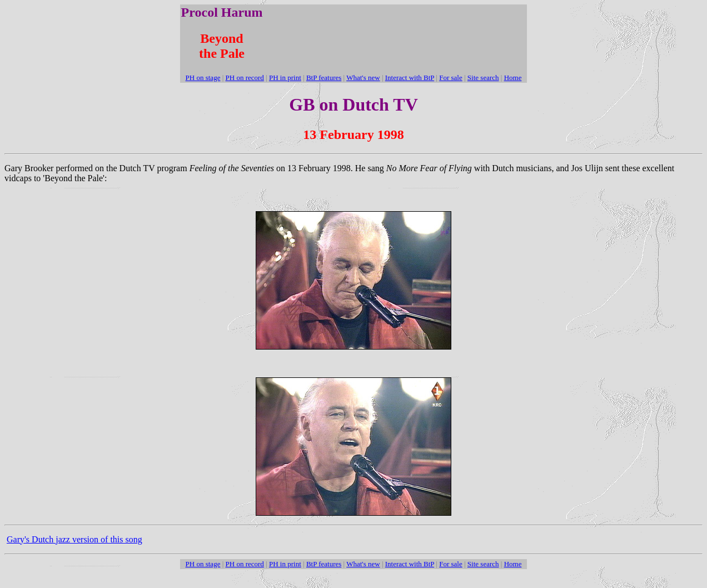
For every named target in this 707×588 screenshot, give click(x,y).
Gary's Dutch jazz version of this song (74, 539)
